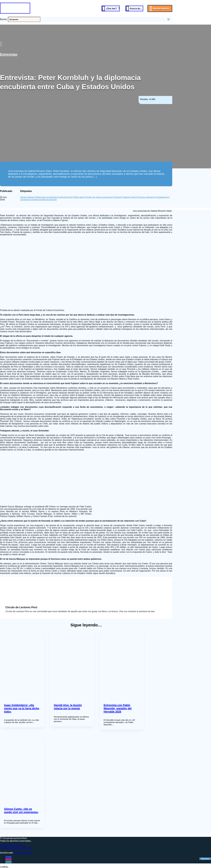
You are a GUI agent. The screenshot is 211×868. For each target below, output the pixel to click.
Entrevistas (9, 54)
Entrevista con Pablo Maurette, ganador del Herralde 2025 (118, 708)
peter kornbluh (40, 200)
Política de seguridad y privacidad (16, 848)
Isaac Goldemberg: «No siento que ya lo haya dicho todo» (22, 708)
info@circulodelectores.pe (12, 845)
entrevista (63, 197)
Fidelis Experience (23, 853)
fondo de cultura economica (100, 197)
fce (71, 197)
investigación (162, 197)
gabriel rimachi (130, 197)
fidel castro (79, 197)
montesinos (26, 200)
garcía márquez (146, 197)
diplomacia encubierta (46, 197)
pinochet (53, 200)
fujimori (118, 197)
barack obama (27, 197)
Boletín (206, 859)
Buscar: (4, 19)
